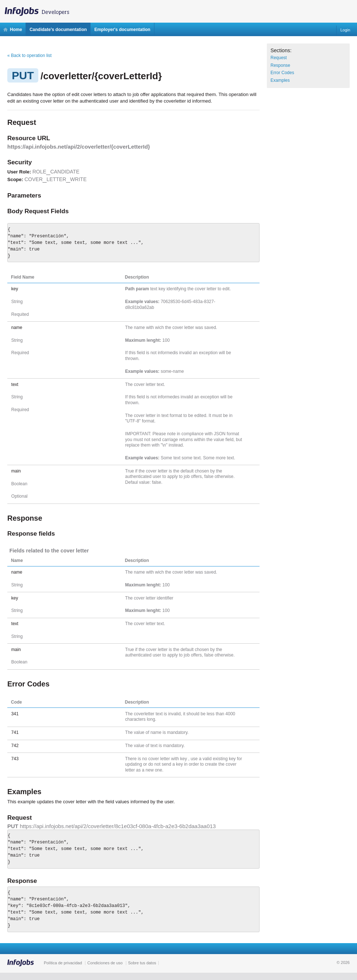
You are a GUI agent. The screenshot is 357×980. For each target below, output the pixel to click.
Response (280, 65)
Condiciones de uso (105, 963)
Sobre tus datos (142, 963)
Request (279, 58)
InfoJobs (40, 9)
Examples (280, 80)
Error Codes (282, 73)
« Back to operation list (29, 55)
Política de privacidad (63, 963)
